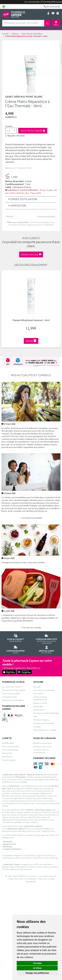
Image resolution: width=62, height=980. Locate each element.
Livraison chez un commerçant (41, 752)
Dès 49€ (47, 639)
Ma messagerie (9, 761)
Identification (8, 744)
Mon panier (7, 754)
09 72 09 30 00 (47, 649)
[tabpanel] (31, 309)
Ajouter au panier (33, 131)
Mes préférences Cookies (45, 731)
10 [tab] (51, 351)
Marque (15, 34)
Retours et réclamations (13, 701)
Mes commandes (10, 750)
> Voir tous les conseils (31, 628)
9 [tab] (46, 351)
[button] (11, 131)
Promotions (39, 694)
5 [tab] (29, 351)
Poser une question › (47, 217)
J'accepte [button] (37, 963)
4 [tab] (25, 351)
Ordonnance (39, 710)
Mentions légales (41, 720)
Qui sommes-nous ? (12, 687)
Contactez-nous (10, 697)
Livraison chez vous (42, 747)
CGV (35, 717)
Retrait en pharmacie (43, 744)
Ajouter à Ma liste (15, 136)
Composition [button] (17, 206)
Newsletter (38, 707)
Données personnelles (44, 724)
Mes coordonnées (11, 747)
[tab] (31, 199)
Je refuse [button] (37, 968)
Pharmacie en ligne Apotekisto (41, 881)
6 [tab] (33, 351)
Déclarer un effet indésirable (46, 714)
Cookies (37, 727)
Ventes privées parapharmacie (40, 699)
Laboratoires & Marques (44, 691)
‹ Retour (9, 217)
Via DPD (16, 649)
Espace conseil (40, 704)
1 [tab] (11, 351)
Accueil (5, 34)
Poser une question (11, 694)
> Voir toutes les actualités (31, 518)
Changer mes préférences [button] (37, 973)
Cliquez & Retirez (16, 638)
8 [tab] (42, 351)
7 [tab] (38, 351)
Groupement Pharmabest (14, 691)
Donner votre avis (31, 255)
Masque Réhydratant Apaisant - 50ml (31, 321)
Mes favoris (7, 757)
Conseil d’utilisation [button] (22, 200)
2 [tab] (16, 351)
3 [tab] (20, 351)
